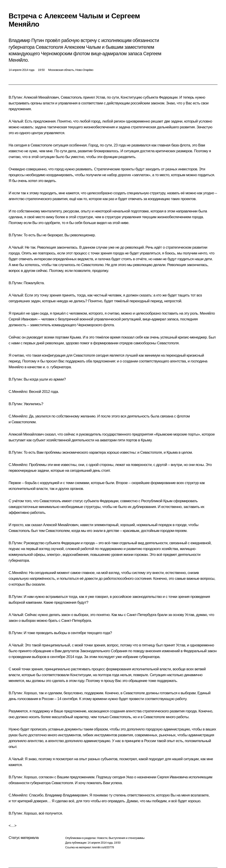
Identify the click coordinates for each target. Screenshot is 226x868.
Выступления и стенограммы (126, 838)
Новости (102, 838)
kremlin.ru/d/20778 (103, 847)
